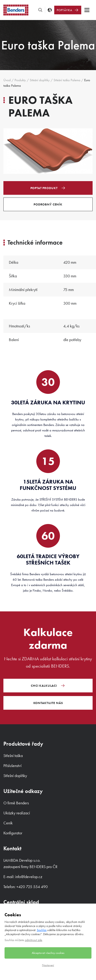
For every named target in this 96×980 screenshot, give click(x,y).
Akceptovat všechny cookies (48, 953)
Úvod (7, 80)
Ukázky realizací (17, 813)
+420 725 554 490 (32, 887)
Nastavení (48, 965)
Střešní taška (13, 756)
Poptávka (65, 10)
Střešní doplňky (40, 80)
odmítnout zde (33, 940)
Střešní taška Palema (67, 80)
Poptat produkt (44, 188)
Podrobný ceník (48, 204)
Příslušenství (12, 766)
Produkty (20, 80)
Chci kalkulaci (44, 686)
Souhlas (42, 930)
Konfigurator (13, 833)
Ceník (8, 823)
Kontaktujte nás (48, 703)
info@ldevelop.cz (29, 877)
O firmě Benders (16, 803)
